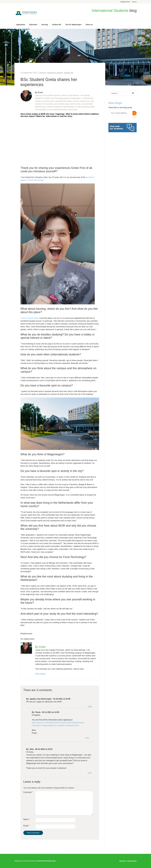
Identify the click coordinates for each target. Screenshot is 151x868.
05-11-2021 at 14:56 (51, 712)
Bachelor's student (55, 73)
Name (26, 819)
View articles (40, 674)
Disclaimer (123, 861)
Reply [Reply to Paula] (87, 738)
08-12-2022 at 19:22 (44, 749)
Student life (57, 25)
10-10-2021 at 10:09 (62, 699)
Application (21, 25)
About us (89, 25)
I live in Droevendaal (30, 318)
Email (26, 826)
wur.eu (134, 2)
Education (33, 25)
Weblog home (125, 2)
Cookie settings (132, 861)
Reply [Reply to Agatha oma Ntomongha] (90, 706)
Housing (45, 25)
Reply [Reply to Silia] (90, 773)
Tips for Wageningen (73, 25)
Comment (28, 792)
